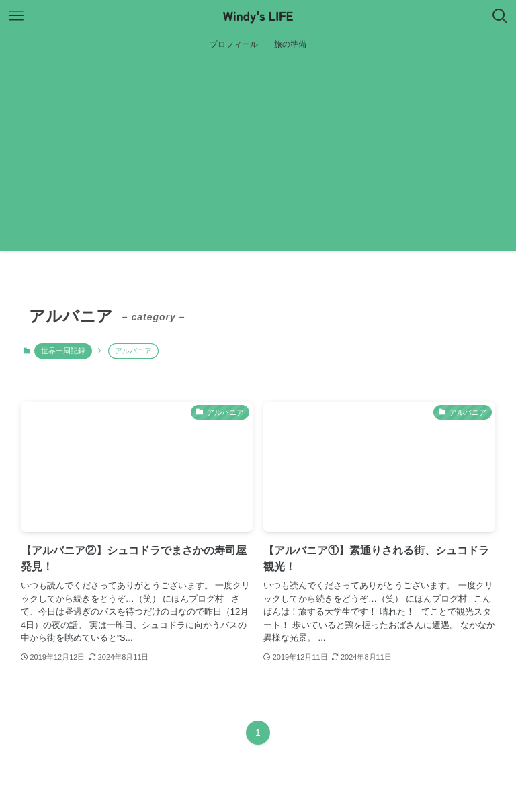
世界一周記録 (63, 351)
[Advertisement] (258, 157)
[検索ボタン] (500, 16)
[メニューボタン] (16, 16)
